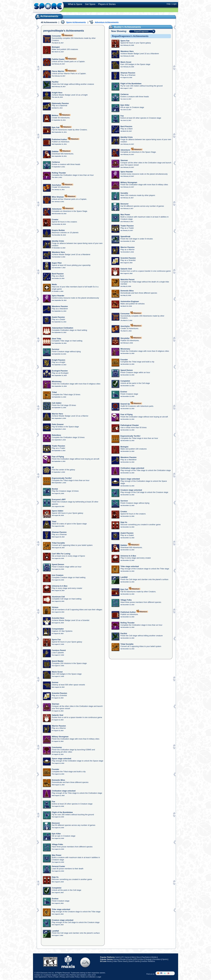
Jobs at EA (92, 975)
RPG (136, 959)
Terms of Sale (53, 977)
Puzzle (130, 959)
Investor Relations (148, 961)
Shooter (123, 959)
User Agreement (41, 977)
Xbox (138, 957)
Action (141, 959)
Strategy (148, 959)
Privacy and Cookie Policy (70, 977)
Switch (118, 957)
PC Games (126, 957)
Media (109, 961)
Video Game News (120, 961)
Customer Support (51, 975)
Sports (165, 959)
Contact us (38, 975)
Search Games (134, 961)
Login (174, 4)
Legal (99, 977)
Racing (116, 959)
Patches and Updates (78, 975)
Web (133, 957)
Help (169, 4)
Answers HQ (64, 975)
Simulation (157, 959)
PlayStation (146, 957)
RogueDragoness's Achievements (130, 36)
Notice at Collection (88, 977)
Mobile (154, 957)
